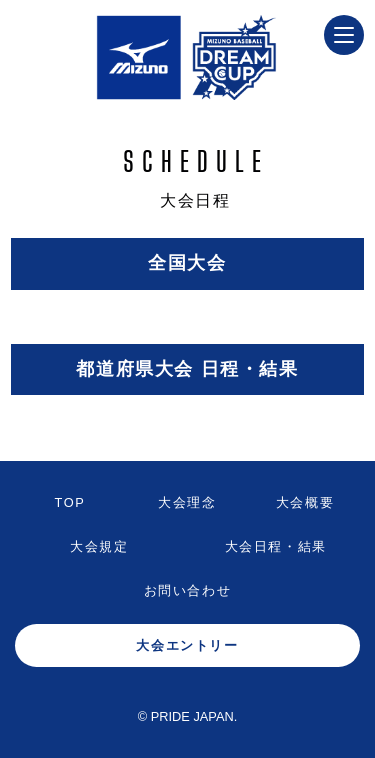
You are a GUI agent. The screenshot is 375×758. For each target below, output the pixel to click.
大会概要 (305, 502)
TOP (70, 502)
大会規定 (99, 546)
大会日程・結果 (276, 546)
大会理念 (187, 502)
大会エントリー (187, 645)
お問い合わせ (188, 590)
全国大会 (187, 263)
